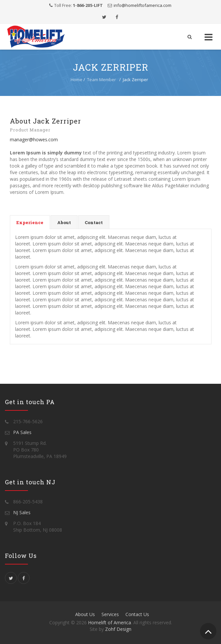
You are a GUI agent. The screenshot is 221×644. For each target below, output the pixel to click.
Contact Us (137, 614)
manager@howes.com (34, 139)
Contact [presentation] (94, 222)
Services (110, 614)
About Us (85, 614)
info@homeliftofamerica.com (143, 5)
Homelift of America (110, 622)
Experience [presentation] (30, 222)
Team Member (101, 80)
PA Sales (22, 432)
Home (77, 80)
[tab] (30, 222)
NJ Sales (22, 512)
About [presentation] (64, 222)
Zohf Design (118, 629)
